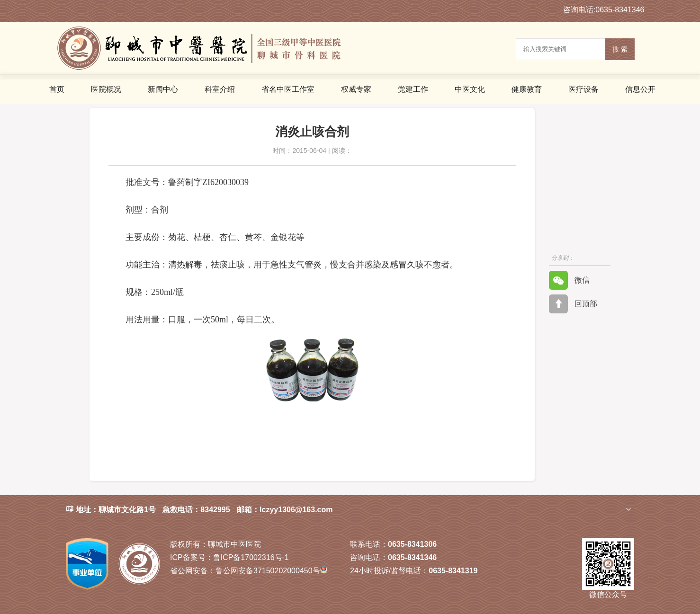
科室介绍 (220, 89)
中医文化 (470, 89)
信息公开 (640, 89)
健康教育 (527, 89)
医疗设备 (583, 89)
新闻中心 (163, 89)
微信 (569, 280)
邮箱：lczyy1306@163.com (285, 510)
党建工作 (413, 89)
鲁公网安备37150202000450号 (249, 571)
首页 (57, 89)
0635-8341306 (412, 544)
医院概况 (106, 89)
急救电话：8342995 (196, 510)
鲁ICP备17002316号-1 (229, 557)
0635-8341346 (412, 557)
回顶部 (573, 304)
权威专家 (356, 89)
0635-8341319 (453, 571)
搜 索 (620, 49)
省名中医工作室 (288, 89)
